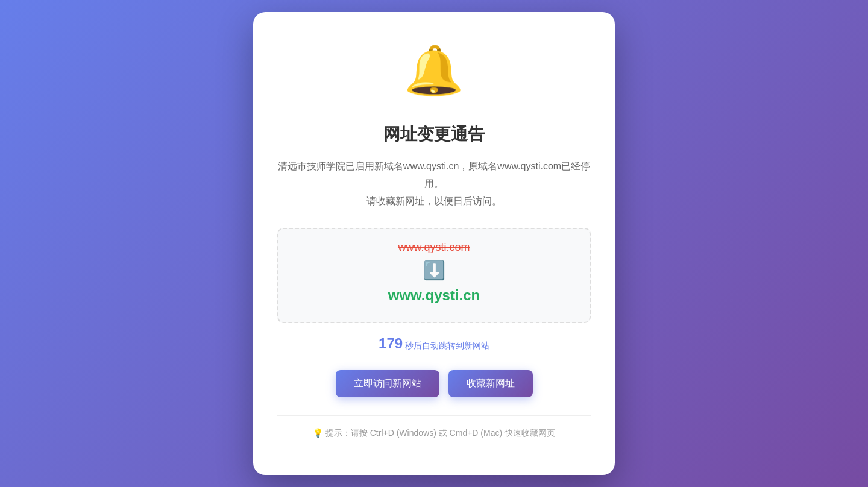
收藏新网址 (491, 383)
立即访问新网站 (388, 383)
